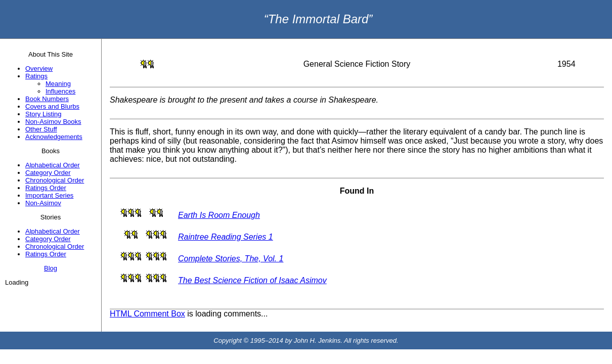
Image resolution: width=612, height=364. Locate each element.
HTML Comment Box (147, 314)
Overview (39, 69)
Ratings (36, 76)
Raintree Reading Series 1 (226, 237)
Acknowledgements (54, 137)
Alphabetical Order (53, 165)
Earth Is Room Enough (219, 215)
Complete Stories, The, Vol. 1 (231, 259)
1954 (566, 64)
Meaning (58, 84)
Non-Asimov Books (53, 122)
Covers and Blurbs (52, 106)
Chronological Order (55, 180)
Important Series (49, 195)
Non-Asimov (43, 203)
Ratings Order (46, 188)
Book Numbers (47, 99)
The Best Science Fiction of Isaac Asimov (252, 280)
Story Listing (43, 114)
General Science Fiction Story (357, 64)
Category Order (48, 173)
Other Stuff (41, 129)
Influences (60, 91)
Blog (51, 268)
